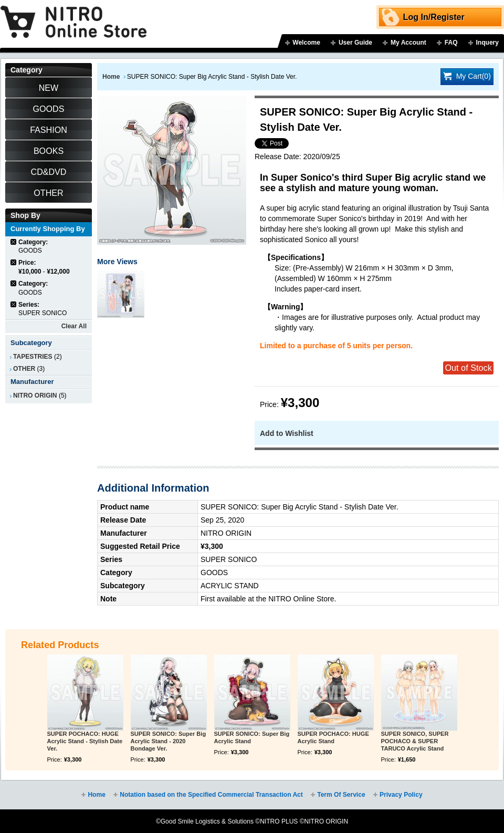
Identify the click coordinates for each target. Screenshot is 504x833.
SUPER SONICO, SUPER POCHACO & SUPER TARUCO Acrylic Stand (415, 741)
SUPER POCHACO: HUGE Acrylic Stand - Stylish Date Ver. (85, 741)
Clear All (74, 326)
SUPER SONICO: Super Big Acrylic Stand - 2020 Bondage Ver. (169, 741)
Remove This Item (14, 242)
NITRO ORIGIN (35, 395)
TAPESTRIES (33, 357)
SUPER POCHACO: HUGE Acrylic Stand (333, 737)
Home (111, 77)
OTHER (24, 369)
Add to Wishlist (287, 433)
